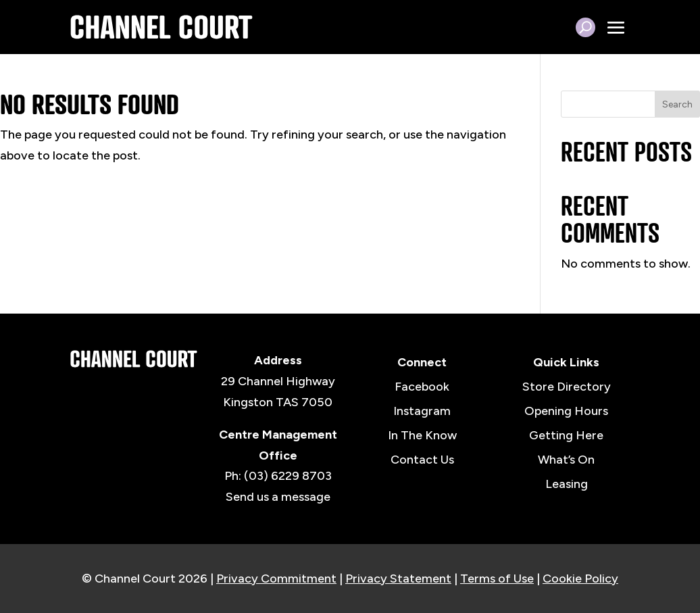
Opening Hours (566, 411)
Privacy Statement (398, 579)
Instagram (422, 411)
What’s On (566, 460)
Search (677, 104)
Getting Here (566, 435)
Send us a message (278, 497)
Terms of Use (497, 579)
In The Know (422, 435)
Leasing (567, 484)
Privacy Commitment (276, 579)
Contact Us (422, 460)
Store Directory (567, 387)
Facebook (422, 387)
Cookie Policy (580, 579)
